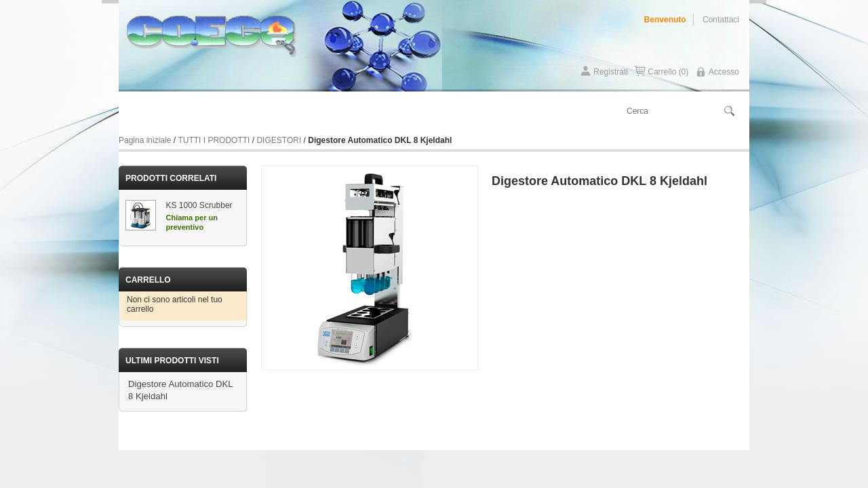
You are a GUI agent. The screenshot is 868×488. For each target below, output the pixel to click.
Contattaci (721, 20)
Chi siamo (182, 111)
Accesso (724, 72)
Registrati (611, 72)
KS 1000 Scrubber (199, 205)
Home (137, 111)
